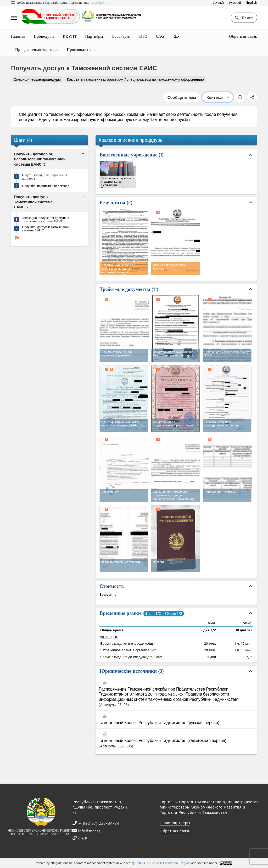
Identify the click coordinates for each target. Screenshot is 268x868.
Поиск (244, 18)
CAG (160, 36)
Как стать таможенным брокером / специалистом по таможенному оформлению (135, 79)
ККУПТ (70, 36)
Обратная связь (243, 36)
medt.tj (84, 838)
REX (176, 36)
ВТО (143, 36)
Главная (18, 36)
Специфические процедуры (37, 79)
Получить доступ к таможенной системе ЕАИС (45, 228)
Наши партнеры (175, 823)
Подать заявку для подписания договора (44, 176)
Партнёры (94, 36)
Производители (81, 49)
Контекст (218, 97)
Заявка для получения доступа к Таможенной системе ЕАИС (46, 219)
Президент (121, 36)
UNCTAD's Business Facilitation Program (163, 863)
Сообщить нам (182, 97)
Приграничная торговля (37, 49)
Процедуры (44, 36)
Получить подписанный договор (46, 185)
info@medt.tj (89, 831)
